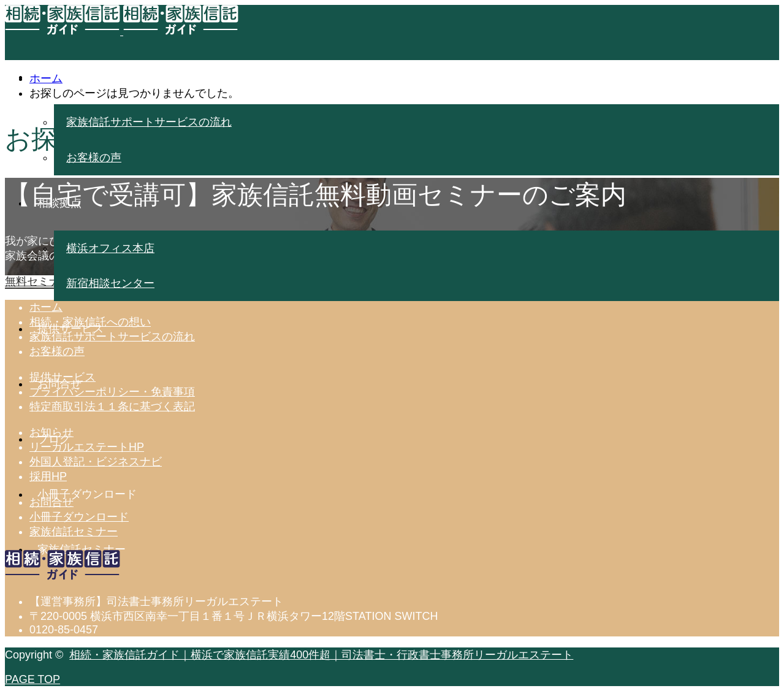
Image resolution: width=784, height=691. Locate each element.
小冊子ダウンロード (79, 517)
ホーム (46, 307)
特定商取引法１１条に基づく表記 (112, 407)
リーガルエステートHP (87, 447)
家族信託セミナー (74, 532)
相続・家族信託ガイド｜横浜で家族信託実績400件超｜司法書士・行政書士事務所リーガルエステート (321, 655)
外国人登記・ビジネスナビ (96, 462)
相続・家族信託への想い (90, 322)
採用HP (48, 476)
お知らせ (51, 432)
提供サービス (63, 377)
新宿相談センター (110, 283)
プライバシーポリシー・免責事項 (112, 392)
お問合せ (51, 502)
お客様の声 (94, 158)
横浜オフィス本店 (110, 248)
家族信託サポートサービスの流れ (149, 122)
